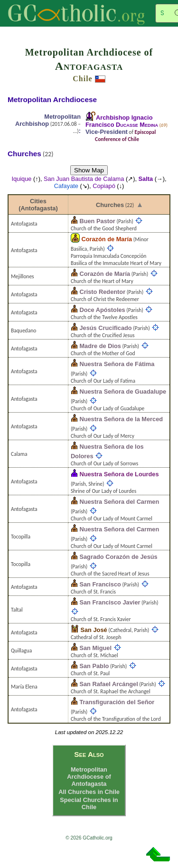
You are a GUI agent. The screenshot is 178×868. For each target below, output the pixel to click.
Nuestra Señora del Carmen (119, 502)
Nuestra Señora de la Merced (121, 419)
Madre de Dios (100, 346)
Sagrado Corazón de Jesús (118, 557)
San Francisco (100, 584)
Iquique (21, 179)
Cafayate (66, 186)
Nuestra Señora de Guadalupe (123, 392)
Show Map (89, 170)
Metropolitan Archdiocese (52, 99)
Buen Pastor (97, 221)
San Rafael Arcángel (108, 684)
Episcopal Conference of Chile (125, 136)
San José (94, 630)
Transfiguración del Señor (117, 702)
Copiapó (104, 186)
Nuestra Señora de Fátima (117, 364)
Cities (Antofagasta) (38, 205)
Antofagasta (89, 66)
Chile (82, 79)
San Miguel (95, 648)
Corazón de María (107, 239)
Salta (146, 179)
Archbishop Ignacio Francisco (122, 121)
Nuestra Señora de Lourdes (119, 474)
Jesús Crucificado (105, 328)
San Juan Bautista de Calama (84, 179)
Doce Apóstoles (102, 310)
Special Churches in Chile (89, 803)
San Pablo (94, 666)
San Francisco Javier (110, 602)
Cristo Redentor (102, 292)
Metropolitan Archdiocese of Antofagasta (89, 777)
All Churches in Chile (89, 792)
